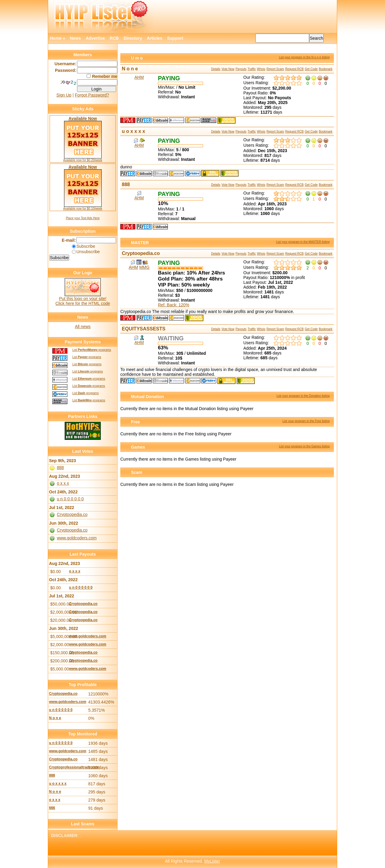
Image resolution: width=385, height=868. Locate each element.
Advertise (95, 38)
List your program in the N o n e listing (304, 57)
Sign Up (64, 95)
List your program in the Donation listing (303, 396)
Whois (261, 69)
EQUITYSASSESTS (144, 329)
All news (83, 327)
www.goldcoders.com (77, 538)
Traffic (252, 69)
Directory (133, 38)
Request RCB (294, 69)
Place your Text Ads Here (83, 218)
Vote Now (228, 69)
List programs (92, 350)
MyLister (212, 861)
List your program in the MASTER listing (303, 242)
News (75, 38)
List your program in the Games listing (304, 446)
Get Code (311, 69)
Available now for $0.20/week (83, 160)
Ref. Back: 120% (174, 305)
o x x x (63, 483)
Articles (154, 38)
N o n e (130, 69)
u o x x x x (133, 131)
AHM (139, 77)
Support (175, 38)
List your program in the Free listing (306, 421)
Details (216, 69)
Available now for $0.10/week (83, 209)
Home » (58, 38)
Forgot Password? (92, 95)
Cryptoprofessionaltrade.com (68, 767)
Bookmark (326, 69)
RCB (114, 38)
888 (126, 184)
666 (52, 808)
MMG (144, 267)
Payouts (241, 69)
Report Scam (275, 69)
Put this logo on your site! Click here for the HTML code (83, 301)
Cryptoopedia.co (141, 253)
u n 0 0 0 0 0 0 (70, 499)
